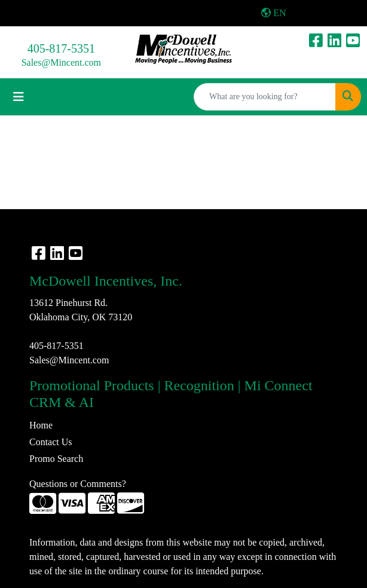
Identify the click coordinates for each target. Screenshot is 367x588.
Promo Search (56, 459)
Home (41, 425)
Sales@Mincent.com (61, 62)
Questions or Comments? (78, 484)
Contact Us (51, 442)
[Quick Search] (265, 97)
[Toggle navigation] (19, 97)
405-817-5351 (61, 48)
